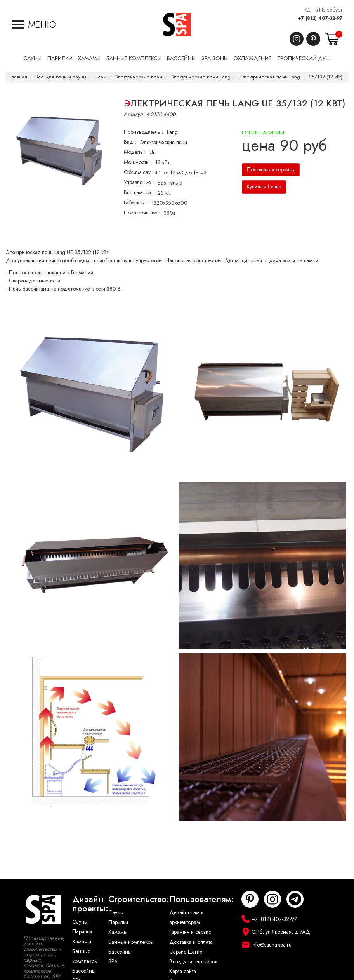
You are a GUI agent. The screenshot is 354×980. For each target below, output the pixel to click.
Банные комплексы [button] (134, 58)
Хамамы (82, 942)
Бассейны (84, 971)
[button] (34, 24)
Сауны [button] (32, 58)
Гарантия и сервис (190, 932)
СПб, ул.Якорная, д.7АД (281, 932)
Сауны (80, 922)
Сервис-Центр (186, 952)
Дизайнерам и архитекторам (187, 917)
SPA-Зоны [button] (215, 58)
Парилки (82, 932)
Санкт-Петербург (324, 10)
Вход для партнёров (193, 962)
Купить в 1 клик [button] (264, 187)
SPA (113, 962)
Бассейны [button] (181, 58)
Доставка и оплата (191, 942)
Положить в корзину (271, 170)
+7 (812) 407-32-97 (320, 18)
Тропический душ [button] (304, 58)
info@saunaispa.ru (272, 945)
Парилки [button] (60, 58)
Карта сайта (183, 971)
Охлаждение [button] (252, 58)
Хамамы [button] (89, 58)
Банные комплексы (85, 956)
